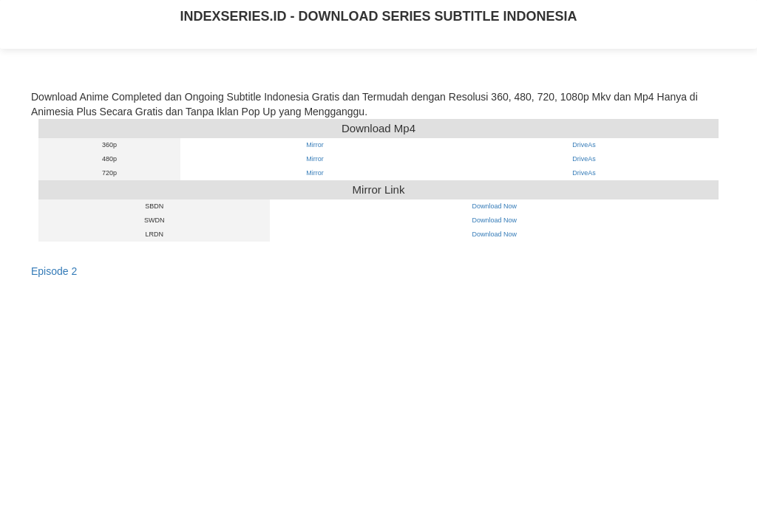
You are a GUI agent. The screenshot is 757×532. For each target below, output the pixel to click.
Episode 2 (54, 271)
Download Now (494, 206)
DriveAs (584, 145)
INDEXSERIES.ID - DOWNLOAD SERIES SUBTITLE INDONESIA (378, 16)
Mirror (315, 145)
